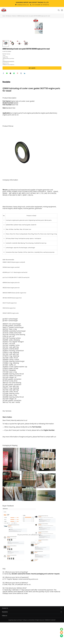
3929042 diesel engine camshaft (11, 289)
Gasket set (14, 16)
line (7, 95)
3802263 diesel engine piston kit (11, 309)
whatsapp (14, 95)
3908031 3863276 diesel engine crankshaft (14, 284)
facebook (4, 95)
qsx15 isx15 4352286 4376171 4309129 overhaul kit (16, 299)
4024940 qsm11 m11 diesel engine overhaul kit (15, 294)
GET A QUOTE (32, 89)
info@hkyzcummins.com (23, 5)
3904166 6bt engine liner (9, 330)
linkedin (25, 95)
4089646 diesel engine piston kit (11, 304)
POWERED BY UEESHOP (50, 642)
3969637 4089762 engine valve (11, 335)
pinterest (18, 95)
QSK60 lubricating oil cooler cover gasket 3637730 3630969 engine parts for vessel (34, 16)
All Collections (9, 16)
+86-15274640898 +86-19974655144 (40, 5)
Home (4, 16)
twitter (11, 95)
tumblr (21, 95)
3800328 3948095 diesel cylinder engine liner (14, 314)
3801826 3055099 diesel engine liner (12, 319)
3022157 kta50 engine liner (10, 325)
